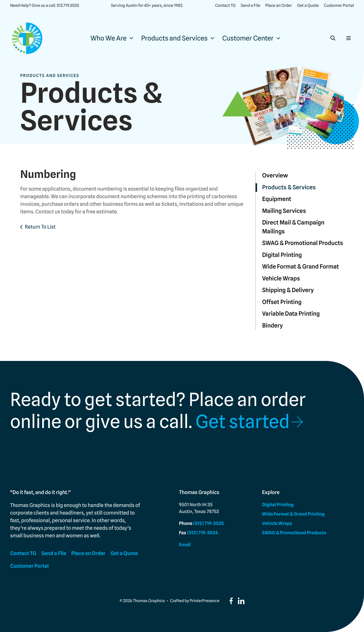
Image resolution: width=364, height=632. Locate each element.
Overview (275, 176)
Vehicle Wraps (281, 279)
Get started (243, 422)
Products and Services (175, 38)
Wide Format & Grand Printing (293, 514)
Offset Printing (282, 302)
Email (185, 545)
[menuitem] (112, 38)
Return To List (40, 227)
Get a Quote (308, 5)
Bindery (272, 326)
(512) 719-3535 (208, 524)
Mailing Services (284, 211)
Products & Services (289, 187)
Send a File (250, 5)
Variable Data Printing (291, 314)
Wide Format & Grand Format (301, 267)
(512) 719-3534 (202, 533)
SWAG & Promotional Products (303, 243)
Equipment (277, 199)
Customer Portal (339, 5)
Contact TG (225, 5)
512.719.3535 (68, 5)
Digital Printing (282, 255)
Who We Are (109, 38)
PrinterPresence (205, 601)
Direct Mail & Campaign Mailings (293, 227)
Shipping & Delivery (288, 290)
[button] (333, 38)
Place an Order (279, 5)
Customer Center (248, 38)
